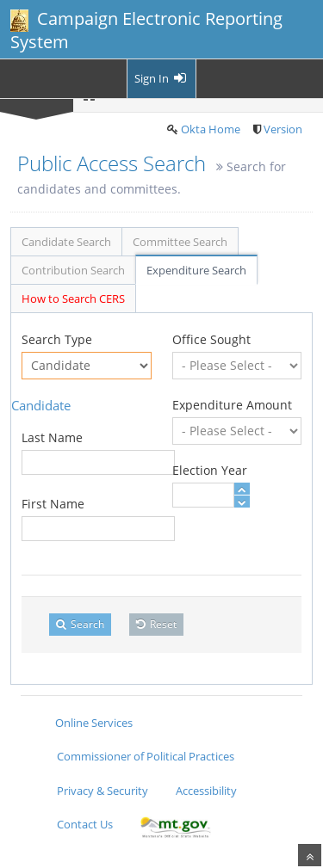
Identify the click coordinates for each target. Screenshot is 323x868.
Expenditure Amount (232, 405)
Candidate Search (66, 242)
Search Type (57, 339)
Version (283, 129)
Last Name (52, 437)
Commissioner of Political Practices (146, 756)
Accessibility (206, 791)
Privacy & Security (102, 791)
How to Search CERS (73, 299)
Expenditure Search (196, 270)
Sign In (161, 78)
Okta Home (211, 129)
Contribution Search (73, 270)
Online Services (94, 723)
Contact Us (85, 824)
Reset (156, 624)
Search (80, 624)
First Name (53, 504)
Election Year (210, 470)
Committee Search (180, 242)
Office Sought (211, 339)
